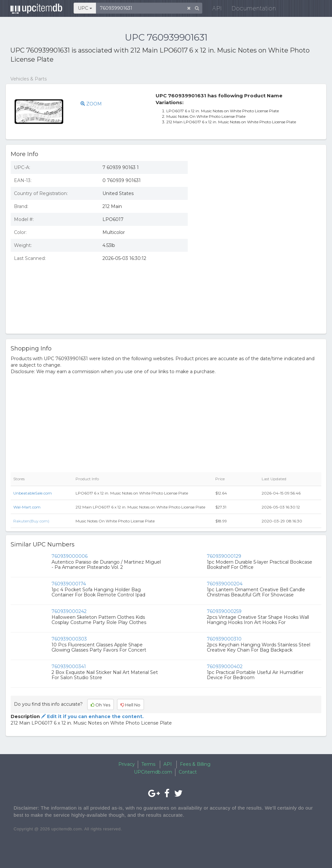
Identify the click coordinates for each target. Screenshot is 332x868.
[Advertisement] (259, 203)
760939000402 (225, 666)
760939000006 (70, 556)
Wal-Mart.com (27, 507)
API (213, 10)
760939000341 (69, 666)
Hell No (130, 705)
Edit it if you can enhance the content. (92, 716)
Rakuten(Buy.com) (31, 521)
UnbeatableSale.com (33, 493)
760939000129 (224, 556)
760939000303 (69, 639)
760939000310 (224, 639)
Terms (148, 764)
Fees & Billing (195, 764)
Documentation (250, 10)
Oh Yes (101, 705)
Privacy (127, 764)
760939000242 (69, 611)
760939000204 (225, 584)
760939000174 (69, 584)
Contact (188, 772)
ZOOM (91, 104)
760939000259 (224, 611)
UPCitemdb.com (153, 772)
